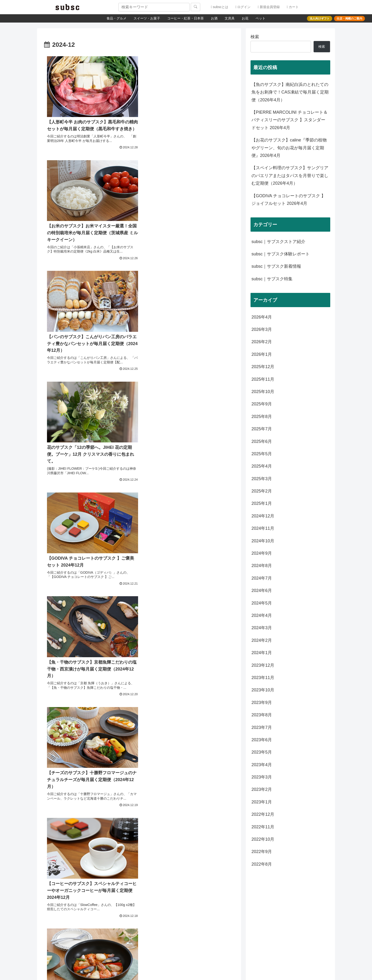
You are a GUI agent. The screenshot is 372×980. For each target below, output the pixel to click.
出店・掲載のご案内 (87, 898)
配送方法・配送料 (186, 903)
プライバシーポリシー (89, 926)
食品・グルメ (116, 18)
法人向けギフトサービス (281, 897)
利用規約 (79, 933)
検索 (255, 37)
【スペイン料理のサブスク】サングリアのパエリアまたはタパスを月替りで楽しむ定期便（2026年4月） (290, 176)
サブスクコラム (275, 891)
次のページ (139, 612)
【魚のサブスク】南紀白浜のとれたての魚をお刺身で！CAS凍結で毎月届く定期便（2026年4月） (290, 92)
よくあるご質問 (184, 891)
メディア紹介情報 (86, 905)
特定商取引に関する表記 (91, 919)
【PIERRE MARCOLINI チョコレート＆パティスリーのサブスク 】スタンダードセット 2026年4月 (290, 120)
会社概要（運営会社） (89, 912)
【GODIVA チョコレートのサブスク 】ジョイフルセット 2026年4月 (288, 200)
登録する (223, 948)
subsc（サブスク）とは (90, 891)
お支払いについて (186, 909)
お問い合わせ (183, 897)
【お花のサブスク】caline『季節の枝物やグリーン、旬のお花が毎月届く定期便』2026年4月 (289, 148)
